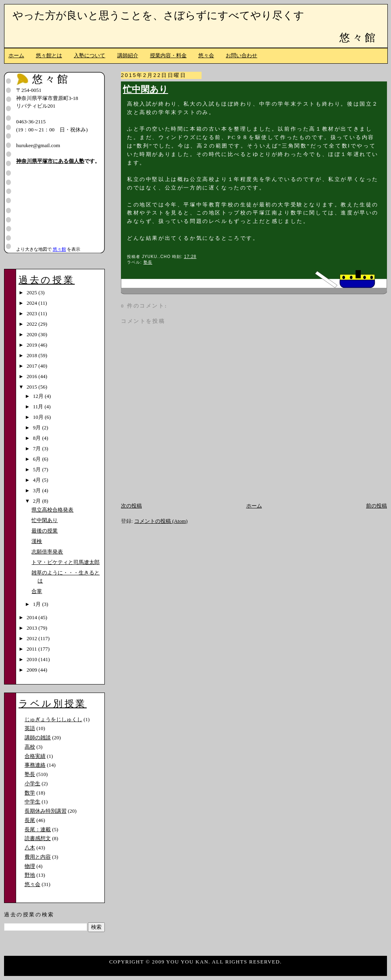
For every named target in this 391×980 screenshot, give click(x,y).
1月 (38, 604)
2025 (32, 292)
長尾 (30, 820)
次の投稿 (131, 506)
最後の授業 (45, 531)
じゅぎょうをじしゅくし (53, 719)
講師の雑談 (38, 738)
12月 (39, 396)
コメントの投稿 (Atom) (161, 521)
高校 (30, 747)
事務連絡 (35, 765)
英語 (30, 728)
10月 (39, 417)
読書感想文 (38, 838)
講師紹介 (128, 55)
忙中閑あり (146, 89)
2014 (32, 617)
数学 (30, 793)
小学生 (32, 783)
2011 (32, 649)
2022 (32, 324)
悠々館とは (49, 55)
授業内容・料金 (168, 55)
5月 (38, 469)
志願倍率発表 (47, 552)
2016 (32, 376)
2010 (32, 659)
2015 (32, 387)
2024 (32, 303)
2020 (32, 334)
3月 (38, 490)
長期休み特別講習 (46, 811)
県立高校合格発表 (52, 510)
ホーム (16, 55)
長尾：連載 (38, 829)
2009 (32, 670)
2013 (32, 628)
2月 (38, 501)
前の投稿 (376, 506)
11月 (39, 407)
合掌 (37, 591)
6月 (38, 459)
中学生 (32, 802)
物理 (30, 866)
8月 (38, 438)
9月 (38, 428)
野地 (30, 875)
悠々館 (358, 38)
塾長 (148, 262)
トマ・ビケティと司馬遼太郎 (66, 562)
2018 (32, 355)
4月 (38, 480)
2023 (32, 313)
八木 (30, 848)
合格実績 (35, 756)
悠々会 (206, 55)
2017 (32, 366)
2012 (32, 638)
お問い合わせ (241, 55)
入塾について (89, 55)
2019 (32, 345)
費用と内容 (38, 857)
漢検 (37, 541)
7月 (38, 448)
